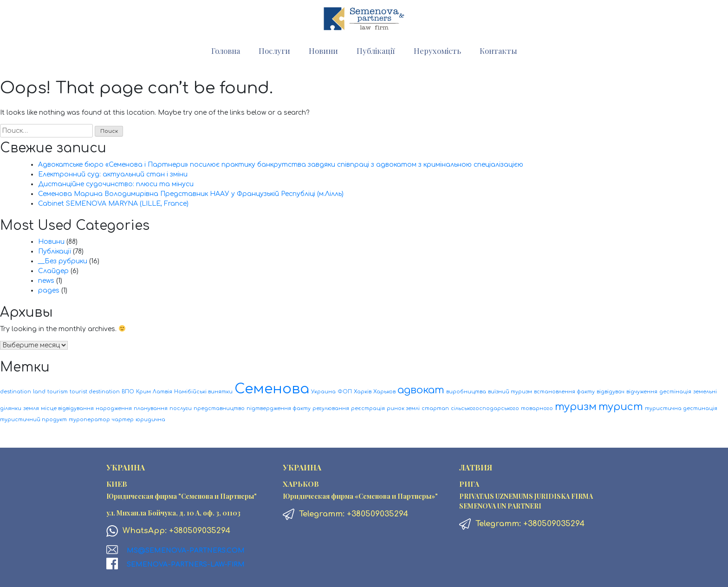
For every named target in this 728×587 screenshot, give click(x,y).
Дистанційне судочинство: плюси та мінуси (116, 184)
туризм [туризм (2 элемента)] (576, 407)
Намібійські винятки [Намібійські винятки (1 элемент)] (203, 392)
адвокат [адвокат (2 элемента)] (421, 390)
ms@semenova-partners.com (186, 551)
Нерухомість (437, 51)
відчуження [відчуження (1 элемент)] (642, 392)
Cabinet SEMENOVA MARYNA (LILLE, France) (113, 204)
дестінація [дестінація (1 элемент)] (675, 392)
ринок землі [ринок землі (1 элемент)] (403, 408)
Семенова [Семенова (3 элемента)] (272, 389)
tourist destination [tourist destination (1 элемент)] (95, 392)
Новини (323, 51)
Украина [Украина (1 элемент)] (323, 392)
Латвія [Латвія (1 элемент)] (162, 392)
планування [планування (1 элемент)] (151, 408)
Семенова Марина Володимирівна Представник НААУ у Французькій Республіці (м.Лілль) (191, 194)
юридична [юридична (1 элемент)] (150, 420)
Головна (226, 51)
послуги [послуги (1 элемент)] (181, 408)
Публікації (376, 51)
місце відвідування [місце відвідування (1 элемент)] (67, 408)
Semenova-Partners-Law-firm (186, 564)
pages (49, 290)
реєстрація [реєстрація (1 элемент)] (368, 408)
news (46, 281)
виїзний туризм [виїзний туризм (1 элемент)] (510, 392)
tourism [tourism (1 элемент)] (58, 392)
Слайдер (53, 271)
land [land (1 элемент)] (39, 392)
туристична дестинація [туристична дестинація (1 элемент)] (681, 408)
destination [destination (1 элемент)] (16, 392)
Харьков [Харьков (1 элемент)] (384, 392)
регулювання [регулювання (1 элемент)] (331, 408)
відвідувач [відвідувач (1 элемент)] (611, 392)
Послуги (274, 51)
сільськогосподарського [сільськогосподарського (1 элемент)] (485, 408)
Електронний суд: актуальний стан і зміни (113, 174)
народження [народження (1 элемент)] (114, 408)
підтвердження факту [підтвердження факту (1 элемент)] (279, 408)
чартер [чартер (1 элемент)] (123, 420)
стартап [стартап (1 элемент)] (435, 408)
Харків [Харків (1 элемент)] (363, 392)
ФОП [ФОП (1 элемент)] (345, 392)
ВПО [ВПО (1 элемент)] (128, 392)
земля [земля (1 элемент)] (31, 408)
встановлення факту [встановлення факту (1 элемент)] (564, 392)
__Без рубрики (63, 261)
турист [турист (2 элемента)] (621, 407)
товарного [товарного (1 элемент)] (537, 408)
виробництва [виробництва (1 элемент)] (466, 392)
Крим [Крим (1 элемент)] (143, 392)
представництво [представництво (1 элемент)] (219, 408)
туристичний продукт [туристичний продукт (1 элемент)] (33, 420)
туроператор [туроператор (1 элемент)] (89, 420)
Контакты (498, 51)
